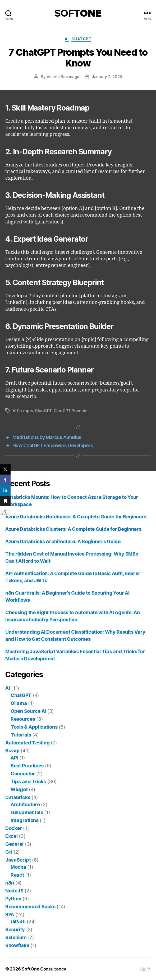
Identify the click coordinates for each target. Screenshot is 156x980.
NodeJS (14, 891)
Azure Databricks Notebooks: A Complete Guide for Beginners (76, 517)
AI (67, 39)
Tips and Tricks (28, 781)
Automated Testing (27, 743)
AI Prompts (23, 411)
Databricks (18, 797)
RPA (10, 914)
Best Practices (27, 766)
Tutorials (21, 735)
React (17, 875)
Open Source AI (28, 711)
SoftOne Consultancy (44, 969)
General (14, 844)
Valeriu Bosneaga (63, 77)
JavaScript (18, 860)
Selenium (16, 937)
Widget (19, 789)
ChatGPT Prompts (70, 411)
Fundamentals (27, 812)
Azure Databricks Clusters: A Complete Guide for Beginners (73, 529)
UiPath (18, 922)
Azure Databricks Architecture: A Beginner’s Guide (63, 541)
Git (9, 852)
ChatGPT (81, 39)
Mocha (18, 867)
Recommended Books (30, 907)
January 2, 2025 (107, 77)
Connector (23, 774)
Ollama (19, 703)
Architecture (25, 804)
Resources (23, 719)
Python (13, 899)
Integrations (25, 820)
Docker (13, 828)
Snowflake (17, 945)
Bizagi (12, 751)
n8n (10, 883)
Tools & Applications (34, 727)
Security (15, 929)
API (14, 758)
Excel (12, 836)
